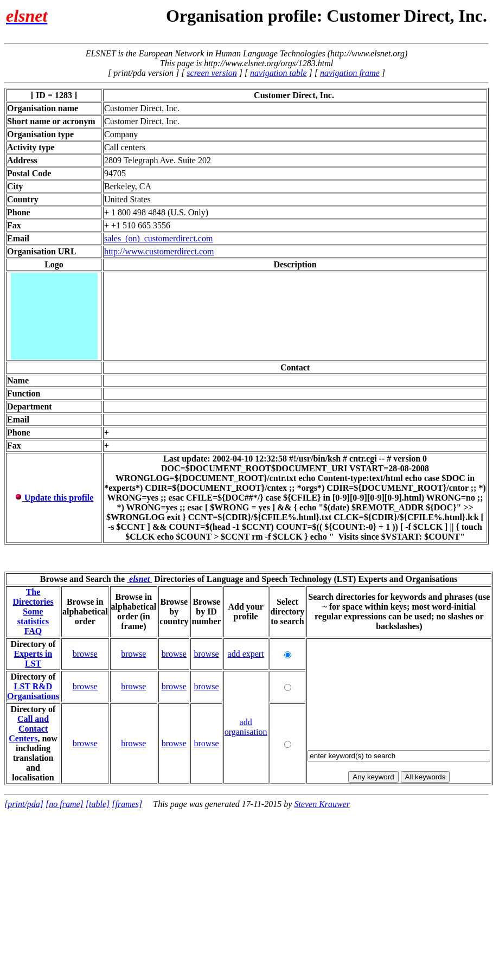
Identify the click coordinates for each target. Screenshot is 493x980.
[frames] (127, 804)
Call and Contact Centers (29, 729)
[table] (98, 804)
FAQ (33, 631)
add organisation (246, 727)
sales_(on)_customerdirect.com (158, 238)
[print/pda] (24, 804)
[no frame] (65, 804)
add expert (246, 654)
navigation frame (350, 73)
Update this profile (54, 498)
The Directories (33, 597)
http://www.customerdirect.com (159, 251)
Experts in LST (33, 659)
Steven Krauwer (322, 804)
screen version (212, 73)
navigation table (278, 73)
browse (85, 654)
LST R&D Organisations (33, 691)
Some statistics (33, 616)
